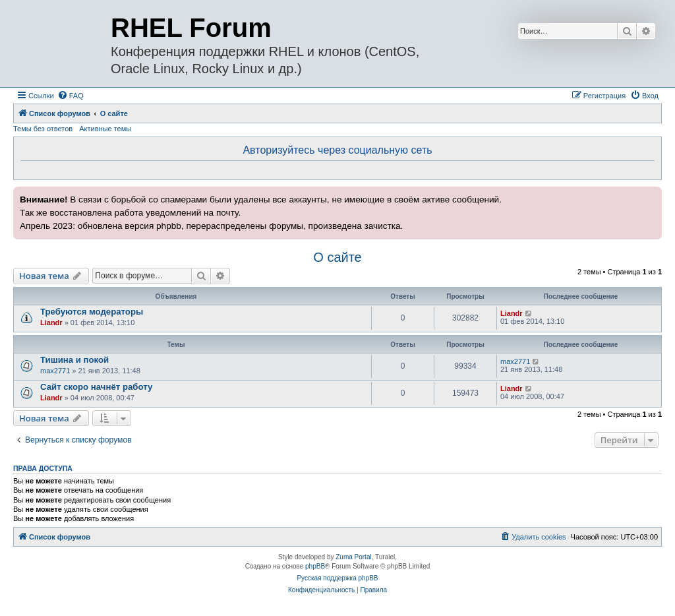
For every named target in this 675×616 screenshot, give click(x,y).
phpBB (315, 566)
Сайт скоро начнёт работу (96, 387)
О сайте (337, 257)
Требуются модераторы (92, 312)
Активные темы (105, 129)
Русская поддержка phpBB (337, 578)
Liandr (51, 323)
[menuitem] (71, 96)
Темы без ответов (43, 129)
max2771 (55, 371)
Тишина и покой (74, 360)
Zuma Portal (353, 557)
